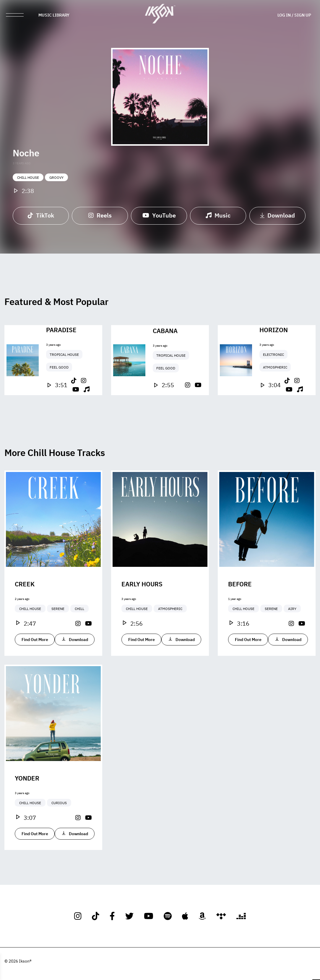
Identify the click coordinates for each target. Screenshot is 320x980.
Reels (100, 218)
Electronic (273, 375)
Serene (58, 629)
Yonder (27, 798)
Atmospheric (275, 388)
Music (218, 218)
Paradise (61, 350)
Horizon (274, 350)
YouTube (159, 218)
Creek (25, 604)
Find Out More (35, 660)
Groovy (56, 181)
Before (240, 604)
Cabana (165, 351)
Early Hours (142, 604)
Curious (59, 823)
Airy (292, 629)
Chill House (28, 181)
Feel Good (59, 388)
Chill (79, 629)
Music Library (54, 15)
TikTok (41, 218)
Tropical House (64, 375)
